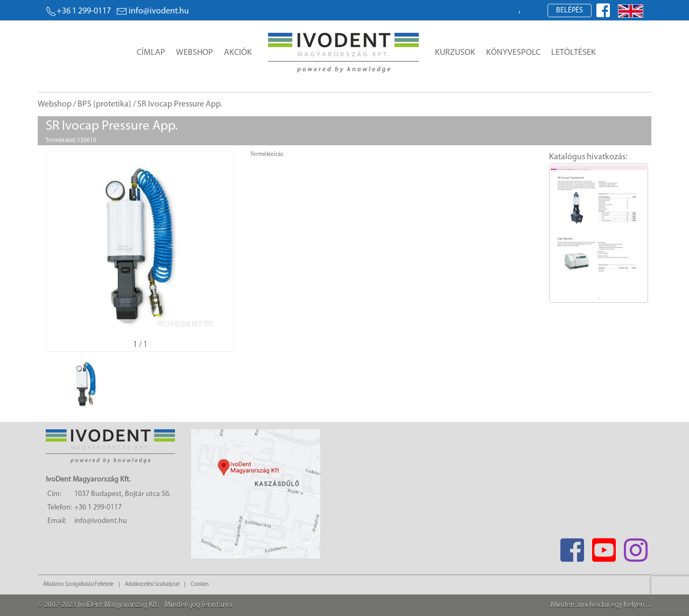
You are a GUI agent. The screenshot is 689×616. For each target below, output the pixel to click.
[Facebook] (572, 547)
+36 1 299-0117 (78, 11)
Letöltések (574, 53)
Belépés (570, 10)
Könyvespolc (513, 53)
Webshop (195, 53)
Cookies (200, 585)
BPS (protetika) (104, 104)
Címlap (151, 53)
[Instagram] (635, 547)
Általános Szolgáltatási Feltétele (78, 585)
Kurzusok (455, 53)
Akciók (238, 53)
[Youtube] (604, 547)
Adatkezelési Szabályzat (152, 585)
